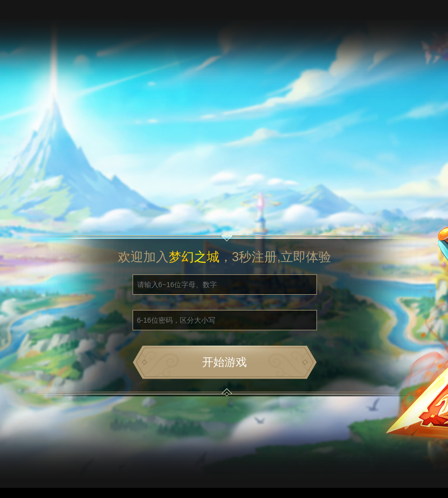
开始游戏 (225, 362)
